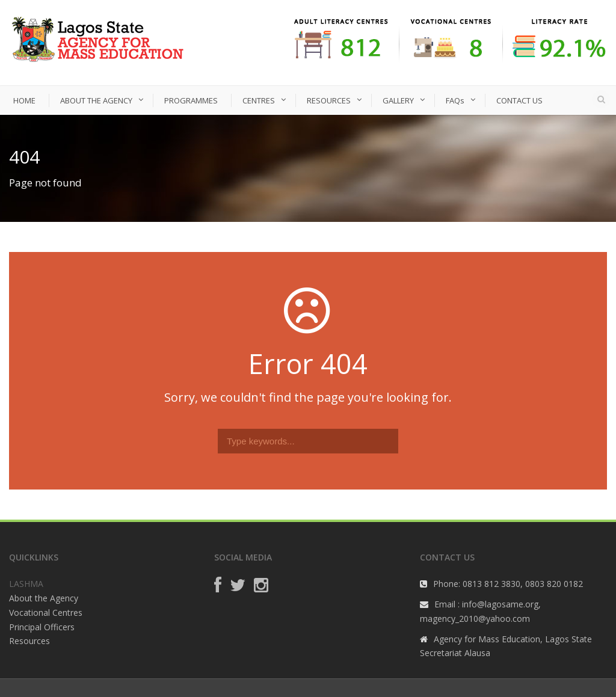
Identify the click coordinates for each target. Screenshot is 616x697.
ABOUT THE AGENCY (96, 100)
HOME (24, 100)
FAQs (455, 100)
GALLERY (398, 100)
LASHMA (26, 584)
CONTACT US (519, 100)
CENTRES (259, 100)
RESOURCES (329, 100)
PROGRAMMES (191, 100)
